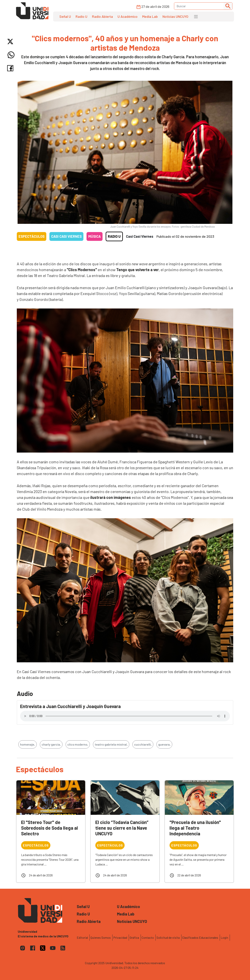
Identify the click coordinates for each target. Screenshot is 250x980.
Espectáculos (32, 236)
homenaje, (28, 744)
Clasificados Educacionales (200, 937)
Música (95, 236)
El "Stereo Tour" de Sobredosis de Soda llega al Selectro (50, 828)
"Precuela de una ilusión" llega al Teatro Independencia (195, 828)
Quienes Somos (101, 937)
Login (224, 937)
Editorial (82, 937)
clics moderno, (78, 744)
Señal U (65, 16)
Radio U (81, 16)
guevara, (164, 744)
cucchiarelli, (143, 744)
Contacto (148, 937)
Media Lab (150, 16)
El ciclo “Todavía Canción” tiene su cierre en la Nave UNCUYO (122, 828)
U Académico (128, 16)
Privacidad (120, 937)
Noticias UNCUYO (175, 16)
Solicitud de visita (168, 937)
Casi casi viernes (66, 236)
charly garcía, (51, 744)
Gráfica (134, 937)
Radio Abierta (102, 16)
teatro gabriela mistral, (111, 744)
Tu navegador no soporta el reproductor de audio (125, 716)
